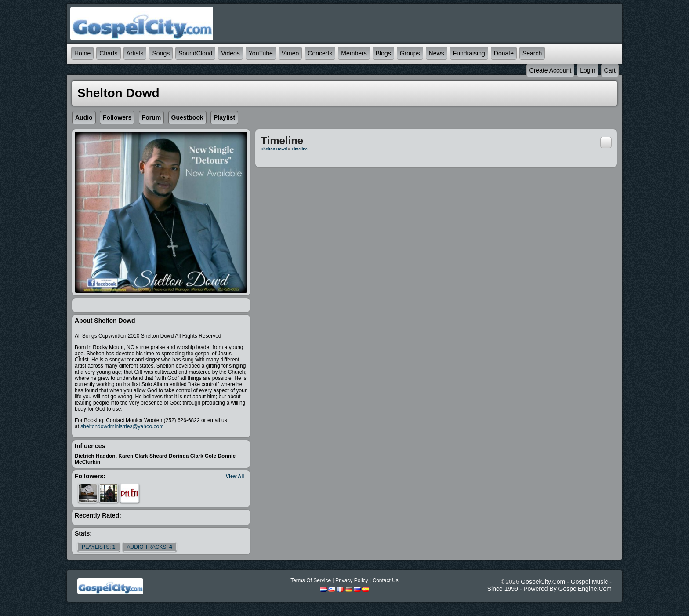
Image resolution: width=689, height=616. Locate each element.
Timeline (299, 149)
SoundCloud (195, 53)
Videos (230, 53)
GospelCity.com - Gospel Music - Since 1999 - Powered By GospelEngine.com (549, 585)
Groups (410, 53)
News (437, 53)
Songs (161, 53)
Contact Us (385, 580)
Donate (504, 53)
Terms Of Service (311, 580)
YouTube (261, 53)
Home (82, 53)
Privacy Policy (352, 580)
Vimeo (290, 53)
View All (235, 476)
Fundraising (469, 53)
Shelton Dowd (274, 149)
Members (354, 53)
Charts (108, 53)
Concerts (320, 53)
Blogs (383, 53)
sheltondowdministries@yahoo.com (122, 426)
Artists (135, 53)
